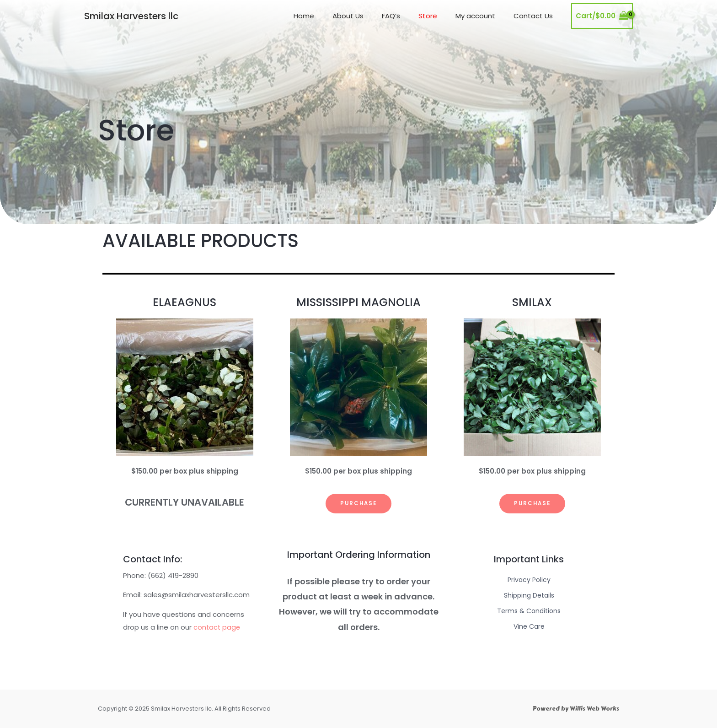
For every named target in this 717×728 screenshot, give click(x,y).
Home (329, 16)
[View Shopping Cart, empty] (602, 16)
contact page (217, 627)
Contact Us (535, 16)
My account (482, 16)
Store (439, 16)
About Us (369, 16)
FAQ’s (407, 16)
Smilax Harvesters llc (131, 16)
